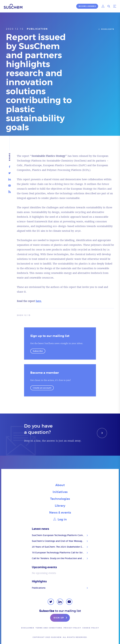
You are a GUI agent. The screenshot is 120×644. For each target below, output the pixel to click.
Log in (60, 519)
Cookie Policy (91, 628)
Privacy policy (72, 628)
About (60, 485)
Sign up (61, 618)
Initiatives (60, 492)
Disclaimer (28, 628)
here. (39, 301)
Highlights (106, 29)
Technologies (60, 499)
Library (60, 506)
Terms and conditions (49, 628)
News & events (60, 513)
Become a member (87, 6)
